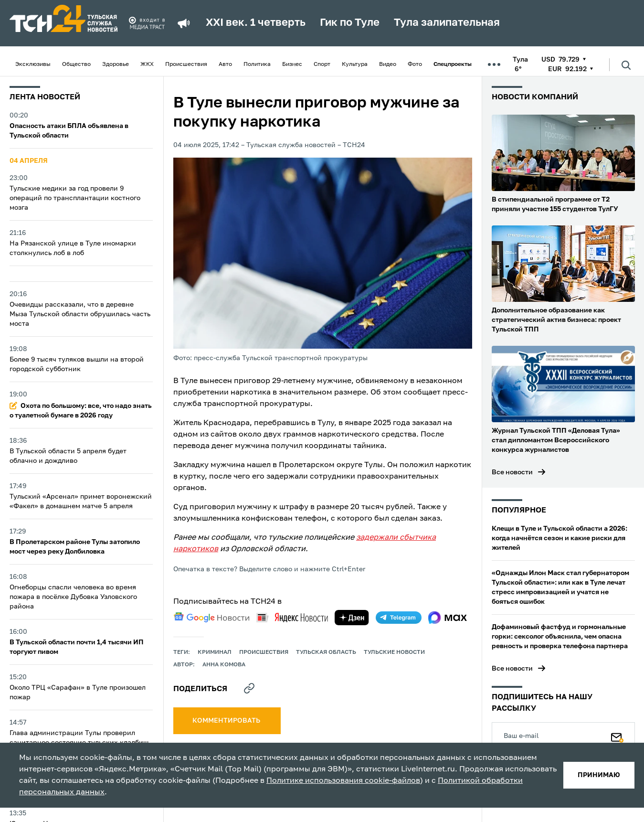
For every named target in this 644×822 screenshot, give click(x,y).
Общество (76, 64)
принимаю (599, 775)
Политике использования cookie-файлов (343, 781)
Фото (415, 64)
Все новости (512, 472)
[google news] (211, 618)
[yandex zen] (352, 618)
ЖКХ (147, 64)
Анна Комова (224, 665)
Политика (257, 64)
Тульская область (326, 652)
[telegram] (399, 618)
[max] (448, 618)
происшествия (264, 652)
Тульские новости (394, 652)
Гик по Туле (350, 23)
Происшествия (186, 64)
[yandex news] (292, 617)
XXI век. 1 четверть (256, 23)
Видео (388, 64)
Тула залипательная (447, 23)
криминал (215, 652)
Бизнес (292, 64)
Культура (355, 64)
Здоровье (116, 64)
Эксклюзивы (33, 64)
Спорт (322, 64)
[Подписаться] (617, 736)
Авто (225, 64)
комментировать (227, 721)
